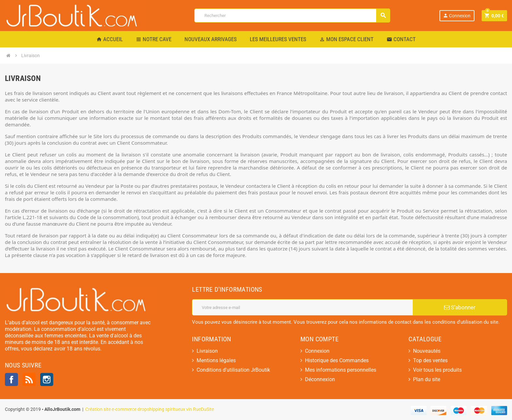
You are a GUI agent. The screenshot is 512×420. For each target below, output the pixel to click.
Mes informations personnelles (341, 370)
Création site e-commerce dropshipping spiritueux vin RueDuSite (150, 409)
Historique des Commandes (337, 360)
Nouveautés (427, 351)
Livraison (207, 351)
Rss (29, 380)
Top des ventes (430, 360)
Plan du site (427, 379)
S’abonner (460, 307)
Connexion (457, 16)
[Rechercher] (292, 16)
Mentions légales (216, 360)
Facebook (11, 380)
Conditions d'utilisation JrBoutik (233, 370)
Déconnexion (320, 379)
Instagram (47, 380)
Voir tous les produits (437, 370)
